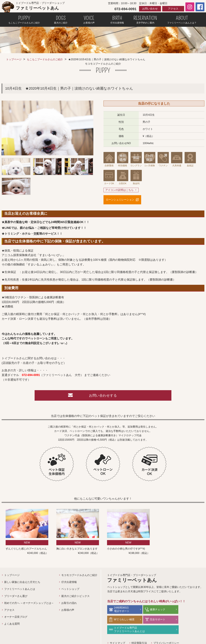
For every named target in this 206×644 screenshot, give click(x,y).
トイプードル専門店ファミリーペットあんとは (162, 620)
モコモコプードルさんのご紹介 (79, 576)
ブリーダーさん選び (16, 597)
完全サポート (122, 620)
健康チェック (154, 610)
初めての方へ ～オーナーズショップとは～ (29, 604)
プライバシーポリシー (166, 633)
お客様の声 (68, 611)
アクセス (173, 9)
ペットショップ (70, 590)
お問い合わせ (150, 9)
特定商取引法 (139, 633)
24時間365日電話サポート (122, 610)
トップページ (14, 59)
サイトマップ (117, 633)
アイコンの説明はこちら (119, 190)
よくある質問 (12, 625)
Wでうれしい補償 (189, 610)
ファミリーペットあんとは (20, 590)
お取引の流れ (69, 604)
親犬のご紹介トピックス (75, 597)
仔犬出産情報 (69, 583)
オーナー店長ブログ (16, 618)
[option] (47, 128)
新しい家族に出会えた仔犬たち (22, 583)
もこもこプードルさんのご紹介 (45, 59)
